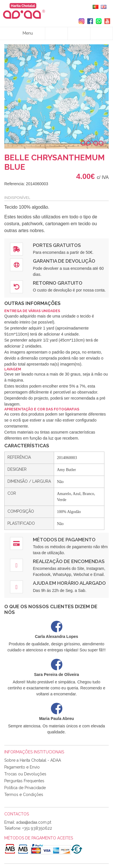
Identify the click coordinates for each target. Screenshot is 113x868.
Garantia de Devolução (64, 261)
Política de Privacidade (25, 788)
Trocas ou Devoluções (25, 774)
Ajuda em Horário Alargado (69, 583)
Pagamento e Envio (22, 767)
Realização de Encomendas (69, 561)
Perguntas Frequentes (24, 781)
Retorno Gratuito (58, 283)
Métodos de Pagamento (64, 540)
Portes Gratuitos (57, 245)
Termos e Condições (24, 795)
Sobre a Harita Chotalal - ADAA (33, 760)
